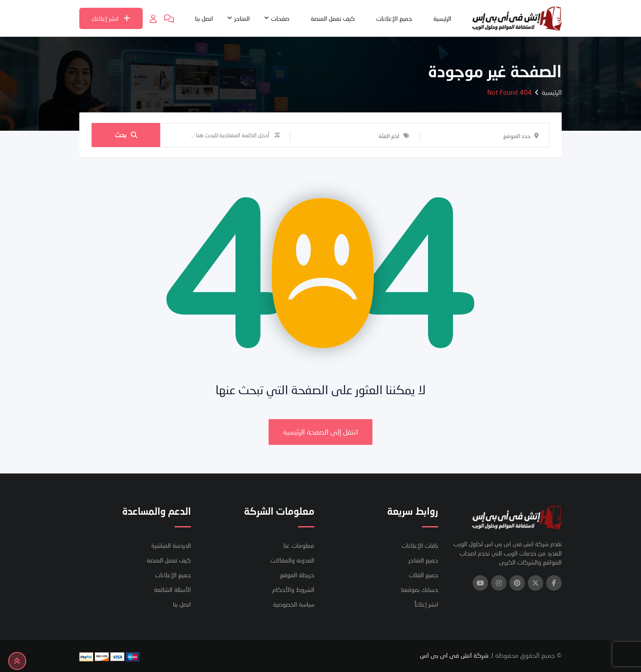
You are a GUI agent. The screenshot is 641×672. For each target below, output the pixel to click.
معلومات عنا (299, 545)
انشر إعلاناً (426, 604)
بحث (126, 135)
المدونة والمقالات (292, 560)
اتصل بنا (204, 18)
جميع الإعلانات (394, 18)
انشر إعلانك (111, 18)
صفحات (280, 18)
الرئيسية (442, 18)
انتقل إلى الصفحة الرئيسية (320, 432)
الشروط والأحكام (293, 589)
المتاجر (242, 18)
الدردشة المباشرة (171, 545)
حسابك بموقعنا (420, 589)
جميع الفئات (424, 575)
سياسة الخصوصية (294, 604)
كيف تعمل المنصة (333, 18)
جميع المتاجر (423, 560)
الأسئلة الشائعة (173, 589)
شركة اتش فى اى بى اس (454, 655)
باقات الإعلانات (420, 545)
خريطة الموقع (297, 575)
